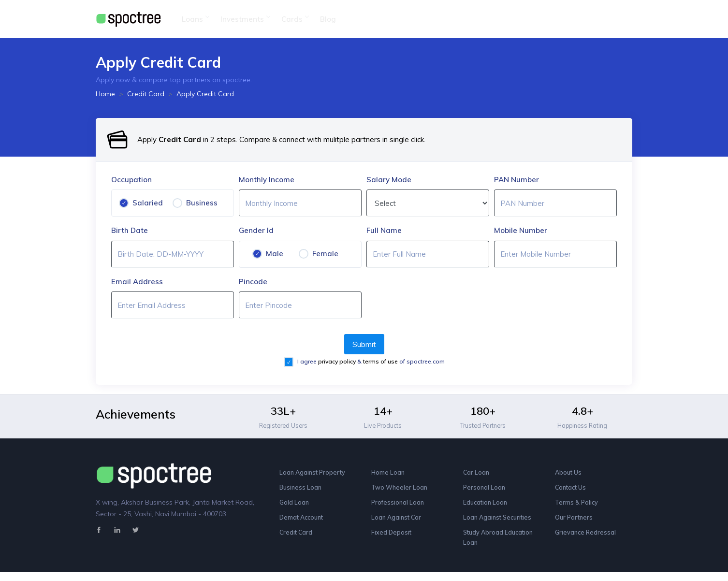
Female (325, 254)
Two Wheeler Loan (401, 490)
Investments (245, 19)
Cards (295, 19)
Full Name (384, 230)
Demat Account (304, 523)
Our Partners (575, 523)
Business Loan (302, 490)
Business (202, 203)
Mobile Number (521, 230)
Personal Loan (485, 490)
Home (105, 94)
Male (275, 254)
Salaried (148, 203)
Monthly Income (267, 180)
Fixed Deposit (392, 539)
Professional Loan (399, 507)
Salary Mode (389, 180)
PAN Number (517, 180)
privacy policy (338, 361)
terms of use (381, 361)
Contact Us (572, 490)
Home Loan (389, 474)
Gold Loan (295, 507)
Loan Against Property (315, 474)
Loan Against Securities (500, 523)
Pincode (253, 282)
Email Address (137, 282)
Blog (328, 19)
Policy (593, 507)
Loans (195, 19)
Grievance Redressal (587, 539)
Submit (364, 344)
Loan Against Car (398, 523)
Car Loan (477, 474)
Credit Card (146, 94)
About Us (569, 474)
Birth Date (130, 230)
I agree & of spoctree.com (370, 361)
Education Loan (487, 507)
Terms (566, 507)
